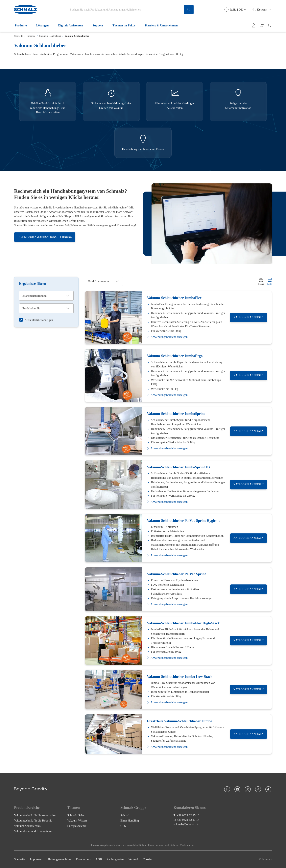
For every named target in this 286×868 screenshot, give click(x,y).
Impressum (37, 859)
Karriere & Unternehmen (164, 25)
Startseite (19, 36)
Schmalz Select (76, 815)
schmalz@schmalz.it (186, 824)
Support (100, 25)
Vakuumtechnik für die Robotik (33, 821)
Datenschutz (83, 859)
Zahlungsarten (115, 859)
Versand (133, 859)
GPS (123, 826)
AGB (99, 859)
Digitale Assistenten (73, 25)
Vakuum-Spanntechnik (28, 826)
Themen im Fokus (126, 25)
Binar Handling (130, 821)
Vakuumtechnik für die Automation (35, 815)
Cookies (148, 859)
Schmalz (126, 815)
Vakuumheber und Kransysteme (33, 831)
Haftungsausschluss (60, 859)
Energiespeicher (77, 826)
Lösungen (45, 25)
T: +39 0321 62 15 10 (186, 815)
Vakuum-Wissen (77, 821)
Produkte (23, 25)
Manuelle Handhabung (50, 36)
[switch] (36, 320)
